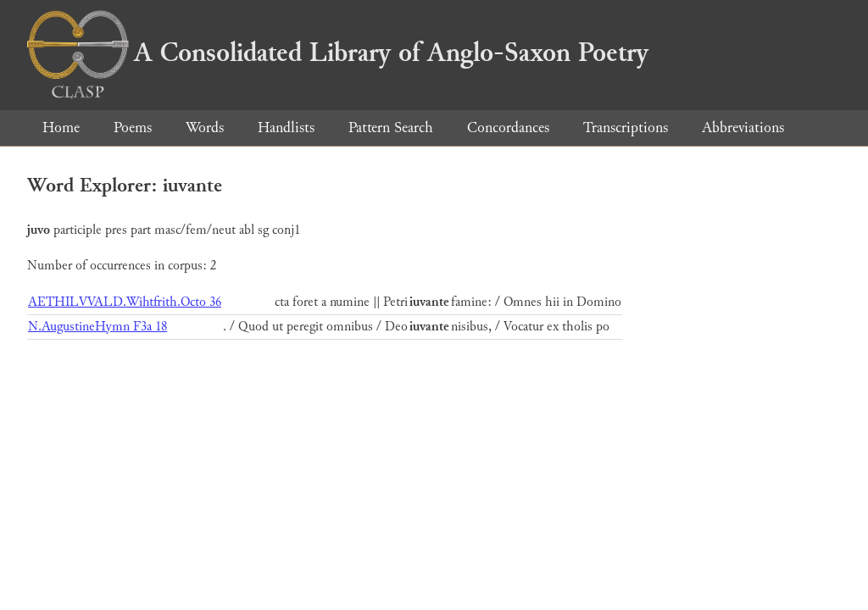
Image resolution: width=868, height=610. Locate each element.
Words (205, 128)
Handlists (286, 128)
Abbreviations (743, 128)
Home (61, 128)
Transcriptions (626, 128)
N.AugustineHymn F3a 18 (97, 327)
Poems (133, 128)
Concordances (508, 128)
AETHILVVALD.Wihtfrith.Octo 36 (125, 302)
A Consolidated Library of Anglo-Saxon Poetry (338, 53)
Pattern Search (391, 128)
